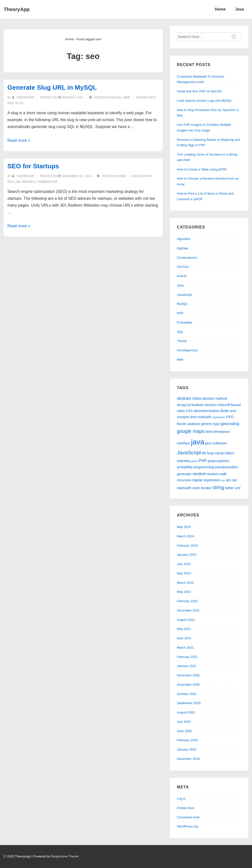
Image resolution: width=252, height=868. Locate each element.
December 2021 (188, 610)
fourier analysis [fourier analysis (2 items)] (189, 424)
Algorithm (184, 239)
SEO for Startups (33, 166)
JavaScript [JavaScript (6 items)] (189, 452)
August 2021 (186, 620)
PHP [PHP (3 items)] (203, 461)
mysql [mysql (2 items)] (219, 453)
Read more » (19, 140)
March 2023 (185, 583)
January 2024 (187, 555)
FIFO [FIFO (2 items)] (230, 417)
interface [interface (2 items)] (184, 443)
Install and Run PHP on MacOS (199, 91)
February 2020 (187, 740)
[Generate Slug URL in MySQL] (73, 98)
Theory (182, 341)
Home (220, 9)
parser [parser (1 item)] (194, 461)
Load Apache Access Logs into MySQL (205, 101)
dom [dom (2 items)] (194, 417)
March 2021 (185, 647)
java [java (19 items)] (198, 442)
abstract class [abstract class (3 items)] (189, 398)
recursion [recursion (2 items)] (184, 480)
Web (127, 98)
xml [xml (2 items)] (238, 488)
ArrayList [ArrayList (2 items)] (184, 405)
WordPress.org (188, 826)
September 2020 (189, 703)
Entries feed (185, 808)
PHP (180, 313)
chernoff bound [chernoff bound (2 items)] (229, 405)
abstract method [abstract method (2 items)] (215, 398)
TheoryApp (17, 9)
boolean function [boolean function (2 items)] (204, 405)
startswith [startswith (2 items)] (184, 488)
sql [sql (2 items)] (234, 480)
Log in (181, 799)
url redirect (26, 182)
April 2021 (184, 638)
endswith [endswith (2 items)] (205, 417)
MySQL (116, 98)
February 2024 (187, 546)
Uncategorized (187, 350)
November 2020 (188, 685)
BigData (183, 248)
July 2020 (184, 722)
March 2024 (185, 536)
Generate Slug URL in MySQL (52, 87)
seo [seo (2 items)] (228, 480)
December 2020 (188, 675)
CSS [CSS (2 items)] (189, 411)
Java (239, 9)
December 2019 (188, 759)
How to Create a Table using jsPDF (202, 169)
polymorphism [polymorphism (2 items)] (218, 461)
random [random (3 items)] (199, 474)
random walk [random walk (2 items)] (217, 474)
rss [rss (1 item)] (223, 480)
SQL (180, 332)
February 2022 (187, 601)
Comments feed (188, 817)
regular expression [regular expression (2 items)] (206, 480)
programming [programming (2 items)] (204, 467)
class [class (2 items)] (181, 411)
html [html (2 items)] (209, 432)
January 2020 (187, 749)
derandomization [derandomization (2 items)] (206, 411)
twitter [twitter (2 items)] (229, 488)
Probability (184, 322)
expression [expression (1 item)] (219, 417)
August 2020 (186, 712)
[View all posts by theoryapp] (24, 98)
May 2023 (184, 573)
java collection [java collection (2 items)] (216, 443)
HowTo (182, 276)
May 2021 (184, 629)
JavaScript (184, 295)
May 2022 (184, 592)
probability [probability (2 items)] (185, 467)
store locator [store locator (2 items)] (202, 488)
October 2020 (187, 694)
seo (10, 103)
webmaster (48, 182)
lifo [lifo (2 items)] (204, 453)
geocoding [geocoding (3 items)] (230, 424)
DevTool (183, 267)
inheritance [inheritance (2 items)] (221, 432)
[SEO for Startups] (77, 176)
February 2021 (187, 657)
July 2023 (184, 564)
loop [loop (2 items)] (211, 453)
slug (19, 103)
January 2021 (187, 666)
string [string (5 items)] (218, 487)
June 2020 (184, 731)
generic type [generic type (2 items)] (210, 424)
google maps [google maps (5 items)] (191, 431)
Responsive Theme (65, 856)
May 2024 (184, 527)
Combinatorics (187, 258)
